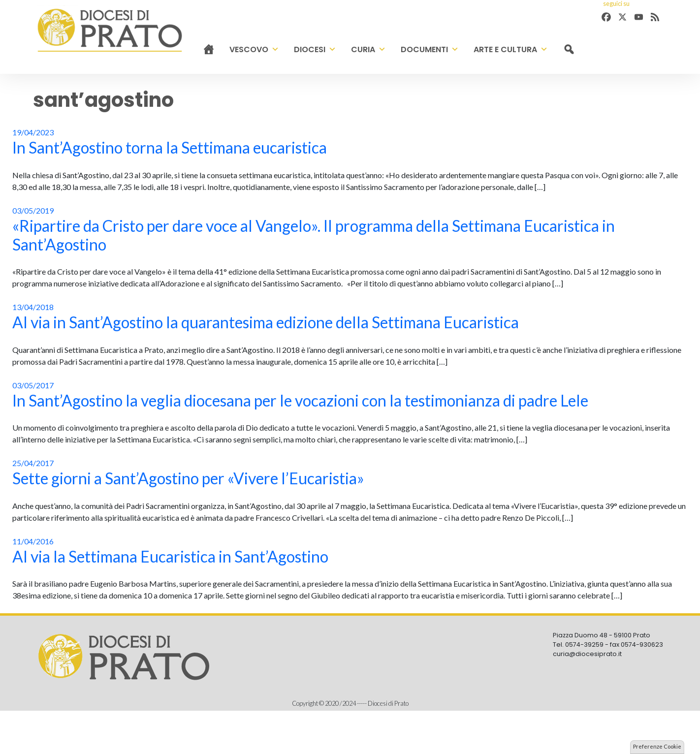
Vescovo (254, 49)
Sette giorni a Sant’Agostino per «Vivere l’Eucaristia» (188, 478)
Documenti (430, 49)
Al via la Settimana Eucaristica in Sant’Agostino (170, 556)
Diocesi (315, 49)
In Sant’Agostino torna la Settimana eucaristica (170, 147)
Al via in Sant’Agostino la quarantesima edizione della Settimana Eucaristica (266, 322)
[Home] (208, 49)
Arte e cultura (511, 49)
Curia (368, 49)
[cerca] (569, 49)
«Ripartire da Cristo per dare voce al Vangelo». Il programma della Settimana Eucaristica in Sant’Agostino (314, 235)
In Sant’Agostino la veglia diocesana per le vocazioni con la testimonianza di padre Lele (300, 400)
